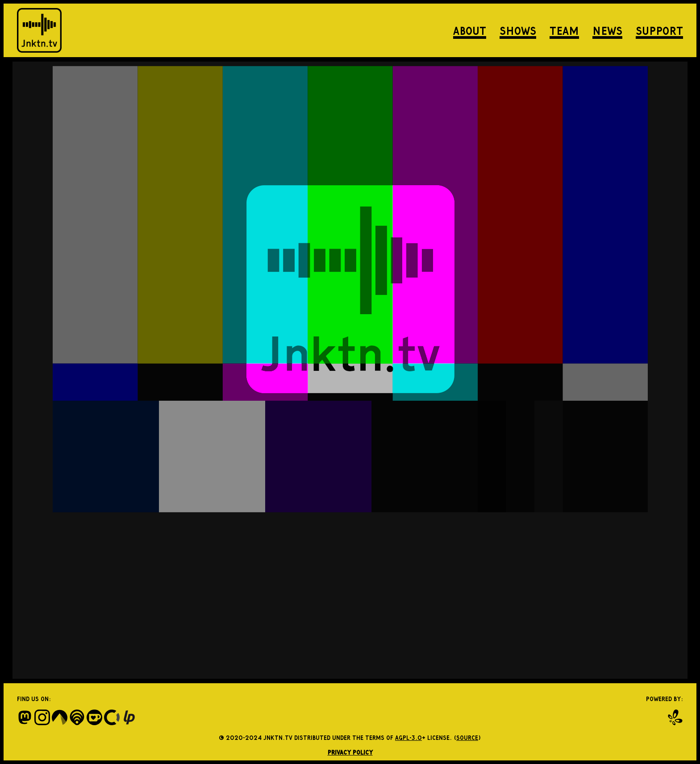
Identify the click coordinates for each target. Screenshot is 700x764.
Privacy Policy (350, 752)
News (607, 30)
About (470, 30)
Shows (518, 30)
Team (564, 30)
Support (659, 30)
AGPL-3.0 (408, 737)
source (467, 737)
